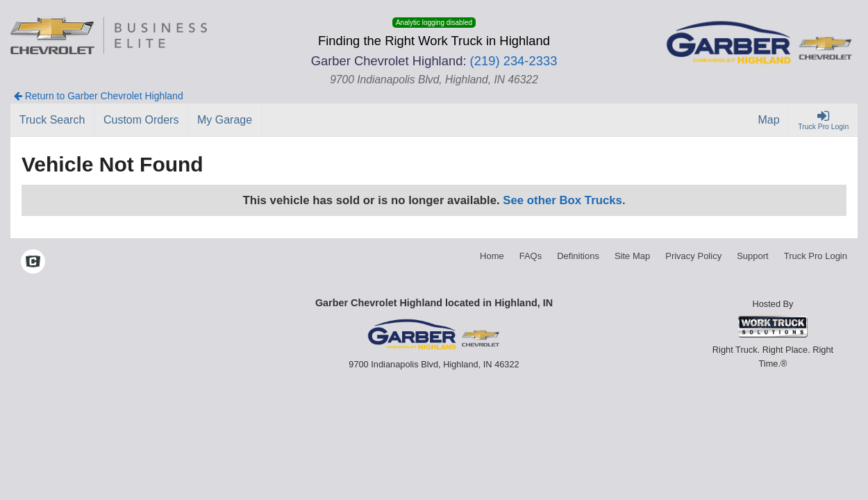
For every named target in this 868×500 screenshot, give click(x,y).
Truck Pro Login (816, 256)
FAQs (531, 256)
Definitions (578, 256)
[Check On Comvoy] (33, 262)
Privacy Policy (693, 256)
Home (492, 256)
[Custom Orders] (141, 120)
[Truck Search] (52, 120)
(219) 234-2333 (514, 61)
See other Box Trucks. (564, 200)
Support (753, 256)
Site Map (632, 256)
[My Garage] (225, 120)
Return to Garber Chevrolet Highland (99, 96)
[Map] (769, 120)
